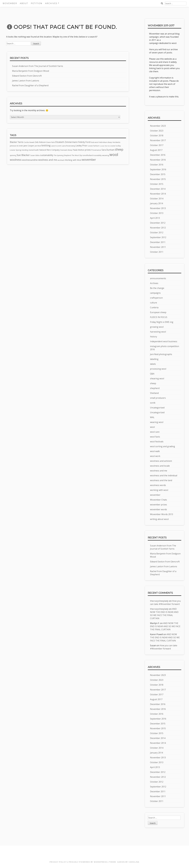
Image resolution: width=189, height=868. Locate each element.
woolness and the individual (164, 475)
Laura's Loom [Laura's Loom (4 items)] (56, 146)
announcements (158, 278)
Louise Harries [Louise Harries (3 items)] (105, 146)
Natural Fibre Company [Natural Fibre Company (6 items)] (49, 150)
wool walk (155, 451)
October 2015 (157, 184)
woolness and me (159, 471)
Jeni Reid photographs (161, 354)
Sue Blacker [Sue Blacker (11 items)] (23, 155)
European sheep (158, 312)
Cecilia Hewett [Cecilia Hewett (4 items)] (29, 142)
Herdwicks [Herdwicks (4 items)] (116, 142)
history (153, 337)
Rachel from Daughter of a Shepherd (30, 85)
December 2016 (158, 155)
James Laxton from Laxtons (26, 81)
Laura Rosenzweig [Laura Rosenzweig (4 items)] (68, 146)
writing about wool (159, 519)
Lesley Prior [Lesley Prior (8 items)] (81, 146)
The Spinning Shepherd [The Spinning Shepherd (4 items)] (62, 155)
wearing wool (157, 422)
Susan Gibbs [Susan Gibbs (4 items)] (35, 155)
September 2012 (158, 237)
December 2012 (158, 223)
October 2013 (157, 213)
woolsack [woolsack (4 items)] (61, 160)
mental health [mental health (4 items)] (34, 150)
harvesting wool (158, 332)
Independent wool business (164, 341)
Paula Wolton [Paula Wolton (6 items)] (78, 150)
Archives (51, 3)
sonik (153, 403)
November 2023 (158, 126)
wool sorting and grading (162, 446)
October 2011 (157, 252)
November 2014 (158, 194)
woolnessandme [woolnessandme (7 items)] (30, 160)
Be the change (157, 288)
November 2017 (158, 140)
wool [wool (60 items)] (114, 155)
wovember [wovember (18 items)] (89, 160)
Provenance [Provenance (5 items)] (96, 150)
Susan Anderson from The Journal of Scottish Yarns (38, 66)
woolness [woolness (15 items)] (16, 160)
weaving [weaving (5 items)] (106, 155)
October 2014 (157, 199)
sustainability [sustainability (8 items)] (47, 155)
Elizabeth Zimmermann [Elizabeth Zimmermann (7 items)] (66, 142)
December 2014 (158, 189)
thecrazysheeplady (159, 601)
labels (153, 364)
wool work (155, 456)
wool (152, 427)
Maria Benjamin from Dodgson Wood (31, 71)
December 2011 (158, 242)
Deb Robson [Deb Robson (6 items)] (40, 142)
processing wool (158, 369)
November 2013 (158, 208)
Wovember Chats (158, 500)
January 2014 (156, 203)
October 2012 (157, 232)
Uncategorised (157, 408)
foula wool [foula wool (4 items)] (94, 142)
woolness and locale (160, 466)
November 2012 (158, 228)
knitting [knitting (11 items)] (46, 145)
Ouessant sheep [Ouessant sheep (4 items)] (66, 150)
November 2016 (158, 160)
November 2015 (158, 179)
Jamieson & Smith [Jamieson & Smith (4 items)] (16, 146)
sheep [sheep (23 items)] (119, 149)
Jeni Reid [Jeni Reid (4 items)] (38, 146)
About (24, 3)
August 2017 (156, 150)
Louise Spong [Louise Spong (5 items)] (15, 150)
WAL (152, 417)
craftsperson (156, 298)
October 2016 (157, 165)
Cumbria (154, 307)
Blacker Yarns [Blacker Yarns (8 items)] (17, 142)
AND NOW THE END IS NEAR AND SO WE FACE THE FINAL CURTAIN (165, 626)
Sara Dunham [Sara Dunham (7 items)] (108, 150)
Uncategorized (157, 412)
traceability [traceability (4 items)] (97, 155)
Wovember (10, 3)
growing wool (157, 327)
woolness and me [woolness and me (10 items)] (48, 160)
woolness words (158, 485)
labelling (154, 359)
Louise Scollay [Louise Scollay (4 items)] (115, 146)
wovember (155, 495)
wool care (155, 432)
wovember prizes (158, 505)
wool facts (155, 437)
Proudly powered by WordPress (88, 862)
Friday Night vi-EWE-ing (162, 322)
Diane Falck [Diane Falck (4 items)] (51, 142)
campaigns (155, 293)
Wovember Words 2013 (162, 514)
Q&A (152, 374)
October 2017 (157, 145)
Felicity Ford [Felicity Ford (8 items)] (84, 142)
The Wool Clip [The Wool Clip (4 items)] (77, 155)
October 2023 (157, 131)
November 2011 (158, 247)
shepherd (155, 388)
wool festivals (157, 442)
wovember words (158, 509)
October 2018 (157, 136)
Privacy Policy (58, 862)
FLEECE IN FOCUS (159, 317)
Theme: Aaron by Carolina (124, 862)
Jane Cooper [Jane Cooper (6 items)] (29, 146)
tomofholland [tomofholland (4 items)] (88, 155)
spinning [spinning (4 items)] (13, 155)
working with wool (159, 490)
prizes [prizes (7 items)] (88, 150)
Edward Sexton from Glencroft (27, 76)
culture (153, 303)
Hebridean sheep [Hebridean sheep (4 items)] (105, 142)
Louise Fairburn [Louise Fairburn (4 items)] (94, 146)
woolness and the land (161, 480)
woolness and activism (161, 461)
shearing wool (157, 378)
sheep (153, 383)
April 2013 (155, 218)
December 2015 (158, 174)
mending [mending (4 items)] (25, 150)
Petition (37, 3)
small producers (158, 398)
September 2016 (158, 169)
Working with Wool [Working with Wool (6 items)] (73, 160)
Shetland (154, 393)
